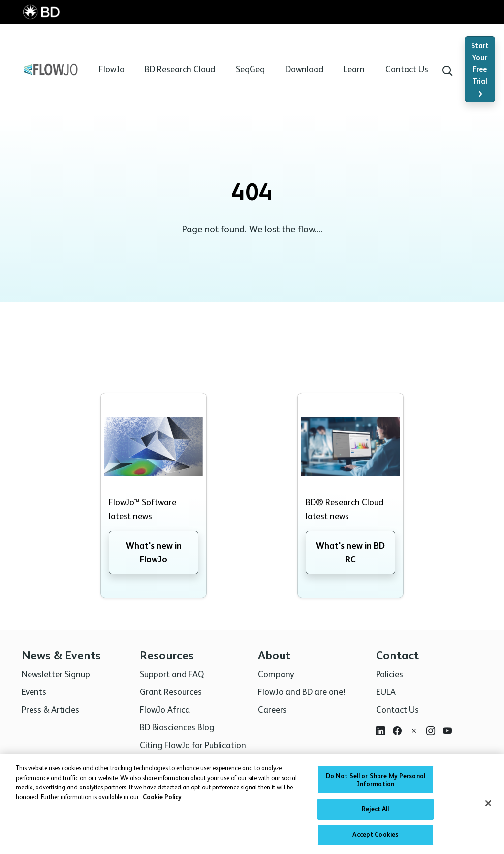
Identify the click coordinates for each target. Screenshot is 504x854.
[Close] (488, 806)
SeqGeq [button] (250, 69)
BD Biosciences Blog (177, 727)
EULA (386, 692)
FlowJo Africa (165, 709)
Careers (272, 709)
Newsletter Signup (56, 674)
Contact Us (397, 709)
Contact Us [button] (407, 69)
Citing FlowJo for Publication (193, 745)
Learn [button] (354, 69)
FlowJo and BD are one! (301, 692)
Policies (390, 674)
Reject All (375, 812)
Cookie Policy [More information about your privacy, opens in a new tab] (162, 800)
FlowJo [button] (112, 69)
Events (34, 692)
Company (276, 674)
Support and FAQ (172, 674)
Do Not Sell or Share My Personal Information (376, 783)
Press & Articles (50, 709)
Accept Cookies (375, 838)
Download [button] (304, 69)
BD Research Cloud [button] (180, 69)
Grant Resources (171, 692)
